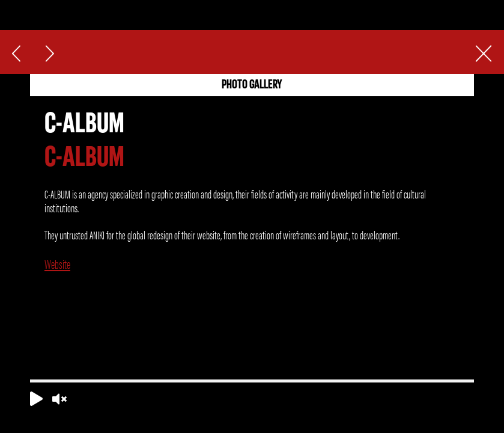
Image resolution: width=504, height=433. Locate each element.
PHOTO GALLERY (252, 85)
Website (57, 263)
